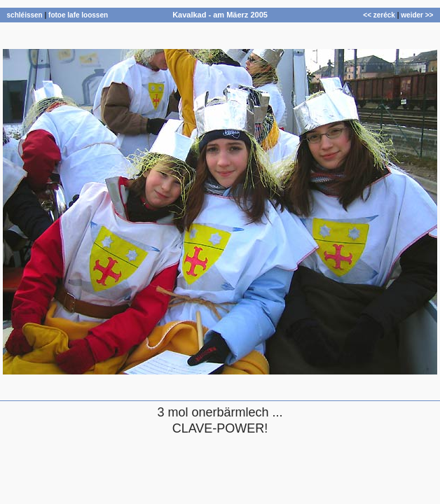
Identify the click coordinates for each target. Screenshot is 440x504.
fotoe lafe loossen (78, 15)
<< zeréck (379, 15)
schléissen (25, 15)
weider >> (417, 15)
